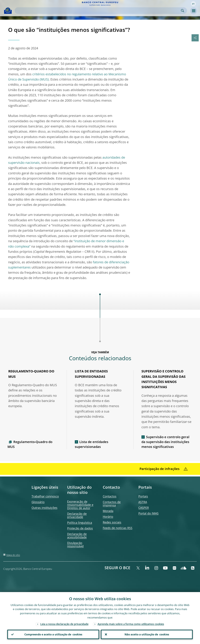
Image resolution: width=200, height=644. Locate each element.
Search (183, 11)
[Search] (98, 11)
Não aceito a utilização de (147, 634)
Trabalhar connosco (45, 496)
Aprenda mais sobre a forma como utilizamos (131, 624)
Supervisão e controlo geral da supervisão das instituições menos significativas (165, 442)
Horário (108, 517)
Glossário (38, 502)
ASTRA (143, 502)
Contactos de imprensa (112, 504)
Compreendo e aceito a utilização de (53, 634)
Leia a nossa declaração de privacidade (64, 624)
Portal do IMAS (148, 513)
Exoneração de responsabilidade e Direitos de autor (80, 505)
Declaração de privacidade (77, 515)
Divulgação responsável (75, 544)
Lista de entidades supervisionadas (92, 444)
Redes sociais (112, 522)
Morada (108, 511)
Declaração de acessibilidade (77, 536)
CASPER (144, 508)
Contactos (110, 496)
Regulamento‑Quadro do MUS (30, 444)
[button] (193, 4)
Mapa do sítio (13, 555)
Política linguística (80, 523)
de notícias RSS (118, 528)
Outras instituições (44, 508)
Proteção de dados (80, 528)
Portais (143, 496)
